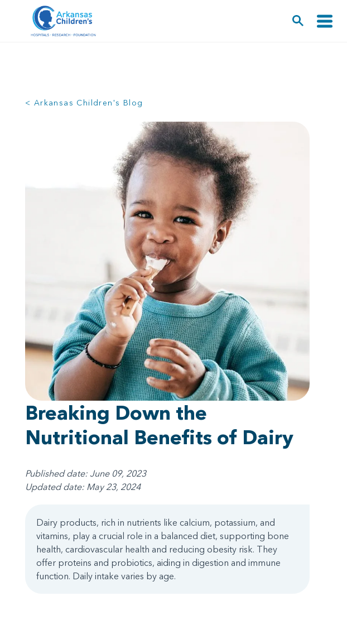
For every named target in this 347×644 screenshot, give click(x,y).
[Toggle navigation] (325, 21)
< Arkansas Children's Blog (84, 103)
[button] (298, 21)
